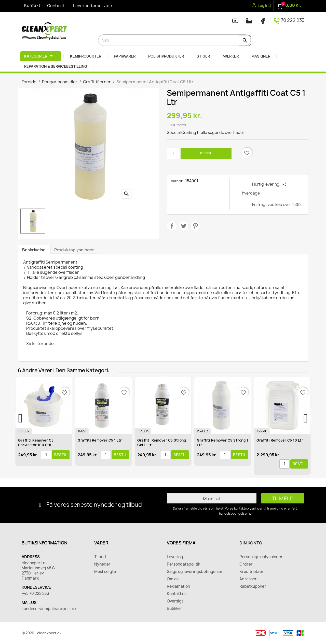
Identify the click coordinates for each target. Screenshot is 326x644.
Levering (175, 557)
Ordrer (246, 564)
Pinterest (195, 226)
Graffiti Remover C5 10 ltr (280, 440)
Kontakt (32, 5)
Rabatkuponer (253, 586)
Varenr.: (178, 181)
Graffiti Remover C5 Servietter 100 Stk (36, 443)
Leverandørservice (93, 6)
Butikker (175, 609)
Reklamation (178, 586)
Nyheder (102, 564)
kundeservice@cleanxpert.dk (49, 609)
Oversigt (175, 601)
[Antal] (173, 153)
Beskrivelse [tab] (34, 250)
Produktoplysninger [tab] (74, 250)
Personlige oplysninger (261, 557)
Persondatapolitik (184, 564)
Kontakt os (177, 594)
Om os (173, 579)
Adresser (248, 579)
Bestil (206, 153)
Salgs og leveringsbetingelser (195, 572)
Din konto (251, 543)
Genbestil (57, 6)
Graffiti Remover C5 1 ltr (100, 440)
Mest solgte (105, 572)
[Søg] (174, 40)
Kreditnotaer (252, 572)
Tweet (184, 226)
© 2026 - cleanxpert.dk (42, 633)
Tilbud (100, 557)
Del (172, 226)
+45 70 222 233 (35, 594)
